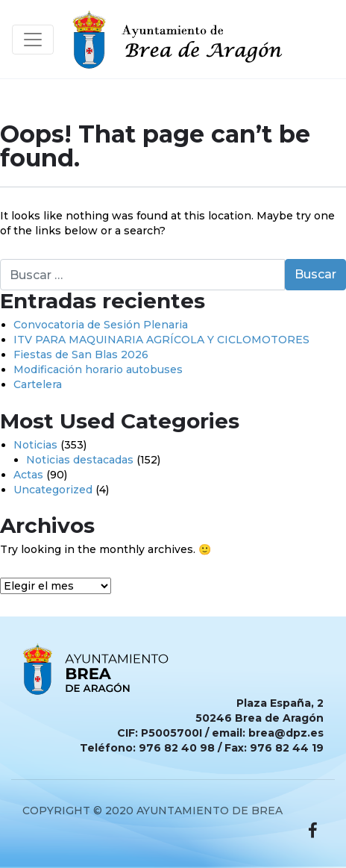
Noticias (35, 445)
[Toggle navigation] (33, 40)
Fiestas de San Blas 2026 (81, 355)
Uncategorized (53, 490)
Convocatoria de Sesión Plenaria (101, 325)
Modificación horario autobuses (98, 369)
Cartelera (38, 384)
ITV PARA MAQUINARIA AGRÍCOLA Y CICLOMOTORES (161, 340)
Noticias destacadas (80, 460)
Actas (28, 475)
